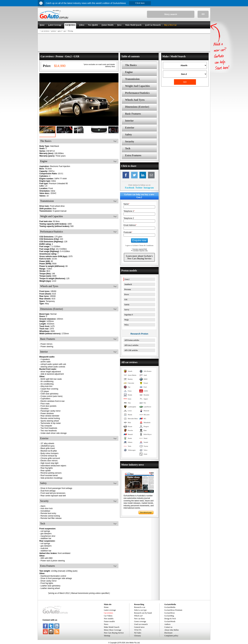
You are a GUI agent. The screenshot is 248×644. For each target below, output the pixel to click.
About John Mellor (172, 630)
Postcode (128, 232)
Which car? (138, 616)
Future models (109, 621)
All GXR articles (131, 350)
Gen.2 (127, 279)
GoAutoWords (170, 621)
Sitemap (107, 636)
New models (109, 619)
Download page (146, 512)
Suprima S (129, 315)
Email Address (130, 225)
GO (203, 14)
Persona (128, 289)
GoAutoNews (170, 613)
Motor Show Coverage (113, 630)
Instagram (149, 188)
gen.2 (60, 31)
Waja (126, 320)
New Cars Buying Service (114, 633)
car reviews (45, 31)
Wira (126, 325)
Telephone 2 (129, 218)
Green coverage (140, 621)
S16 (126, 300)
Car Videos (108, 616)
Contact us (168, 627)
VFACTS (138, 630)
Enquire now (139, 240)
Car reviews (108, 613)
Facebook (130, 188)
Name (126, 204)
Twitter (139, 188)
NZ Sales (138, 633)
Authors (167, 624)
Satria (127, 305)
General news (139, 627)
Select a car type (140, 610)
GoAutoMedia (170, 607)
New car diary (139, 619)
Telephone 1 (129, 211)
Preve (127, 294)
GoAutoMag (169, 616)
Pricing (71, 31)
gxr (65, 31)
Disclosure (168, 633)
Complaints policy (171, 636)
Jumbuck (128, 284)
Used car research (141, 624)
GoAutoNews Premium (173, 610)
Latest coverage (110, 610)
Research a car (140, 607)
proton (54, 31)
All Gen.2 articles (131, 345)
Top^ (115, 141)
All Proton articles (132, 340)
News (106, 624)
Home (106, 607)
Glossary (138, 636)
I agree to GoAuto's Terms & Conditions (139, 245)
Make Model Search (112, 627)
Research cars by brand (143, 613)
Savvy (127, 310)
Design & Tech (170, 619)
